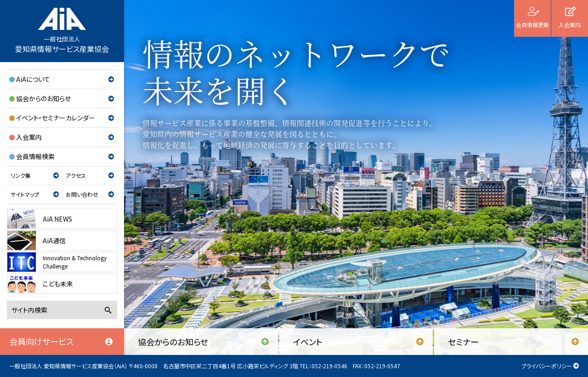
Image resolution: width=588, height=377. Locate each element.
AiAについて (33, 79)
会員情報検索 (35, 156)
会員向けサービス (41, 341)
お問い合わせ (82, 194)
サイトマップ (25, 194)
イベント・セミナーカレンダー (56, 118)
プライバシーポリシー (547, 366)
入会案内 (29, 137)
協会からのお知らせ (43, 98)
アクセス (76, 175)
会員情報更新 (532, 25)
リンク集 (21, 175)
